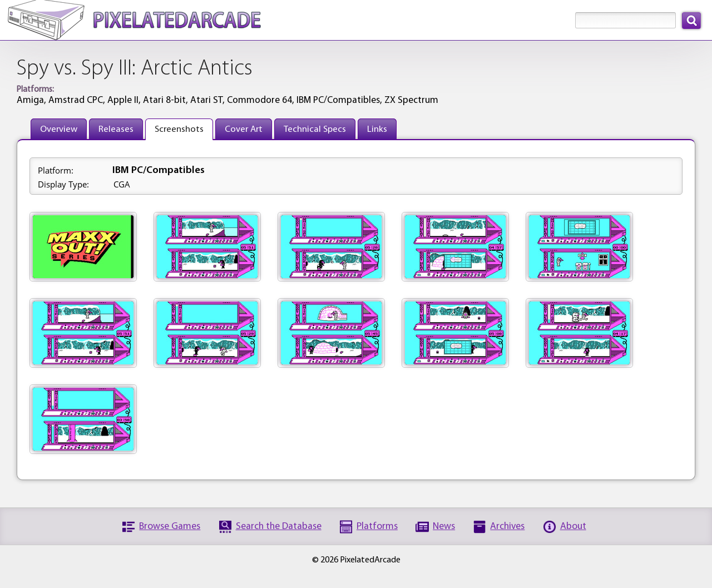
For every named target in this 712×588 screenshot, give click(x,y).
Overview (59, 129)
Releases (116, 129)
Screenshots (179, 129)
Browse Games (170, 527)
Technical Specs (315, 129)
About (573, 527)
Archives (507, 527)
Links (377, 129)
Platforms (377, 527)
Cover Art (244, 129)
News (444, 527)
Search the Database (279, 527)
